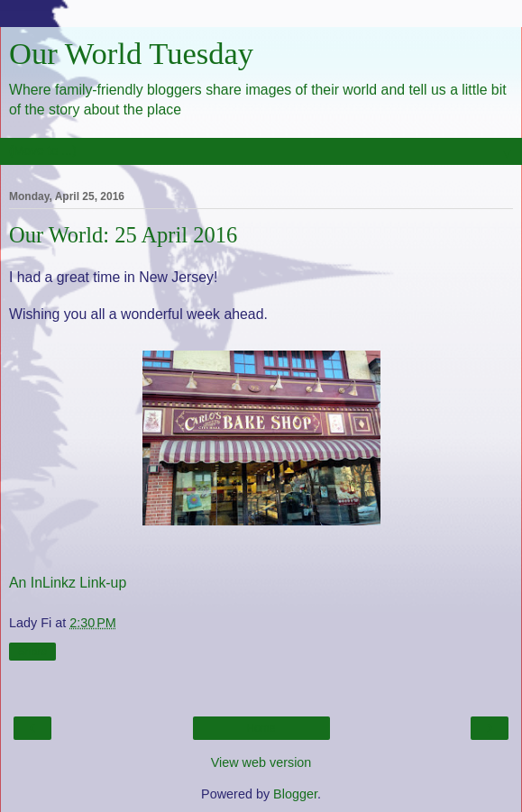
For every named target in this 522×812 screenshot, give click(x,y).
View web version (261, 762)
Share (32, 652)
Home (261, 728)
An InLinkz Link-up (68, 583)
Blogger (295, 794)
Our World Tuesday (131, 53)
